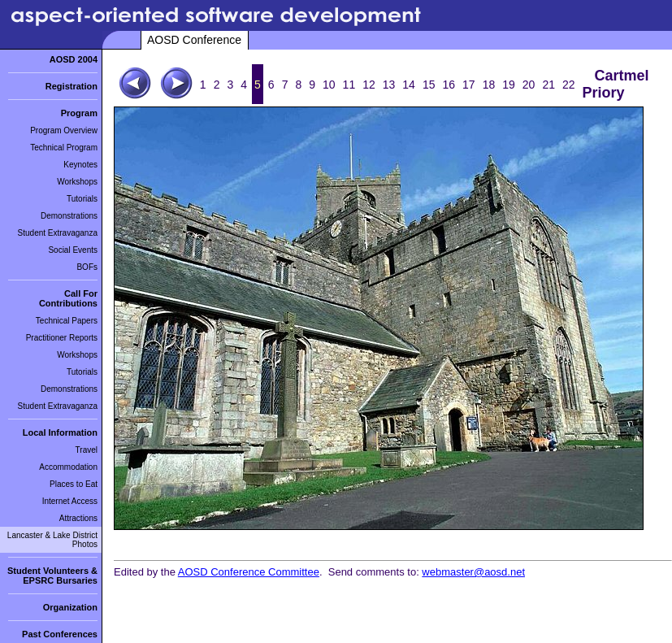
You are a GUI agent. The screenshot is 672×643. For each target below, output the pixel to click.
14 (409, 85)
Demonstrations (69, 216)
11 (349, 85)
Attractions (78, 518)
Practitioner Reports (62, 338)
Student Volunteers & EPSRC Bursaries (52, 576)
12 (369, 85)
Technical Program (64, 148)
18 (489, 85)
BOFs (87, 267)
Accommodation (68, 467)
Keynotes (80, 165)
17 (469, 85)
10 (329, 85)
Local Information (60, 432)
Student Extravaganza (58, 233)
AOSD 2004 (74, 59)
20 (529, 85)
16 (449, 85)
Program (79, 113)
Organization (70, 607)
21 (548, 85)
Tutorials (82, 199)
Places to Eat (74, 484)
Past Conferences (60, 634)
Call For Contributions (68, 298)
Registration (72, 86)
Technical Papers (67, 321)
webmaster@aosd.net (473, 572)
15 (429, 85)
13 (389, 85)
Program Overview (64, 130)
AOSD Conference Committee (249, 572)
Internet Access (70, 501)
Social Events (73, 250)
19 (509, 85)
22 (569, 85)
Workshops (77, 182)
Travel (87, 450)
